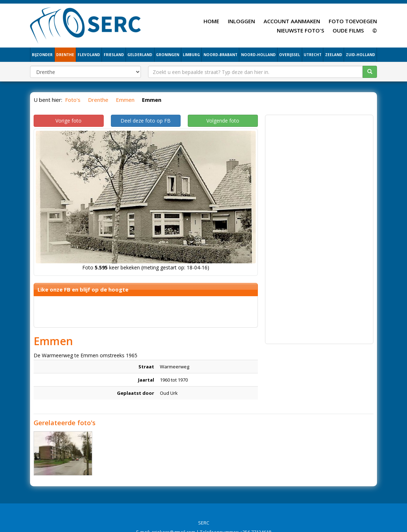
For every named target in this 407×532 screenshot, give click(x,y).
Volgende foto (223, 121)
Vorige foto (68, 121)
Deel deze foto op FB (146, 121)
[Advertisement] (319, 226)
